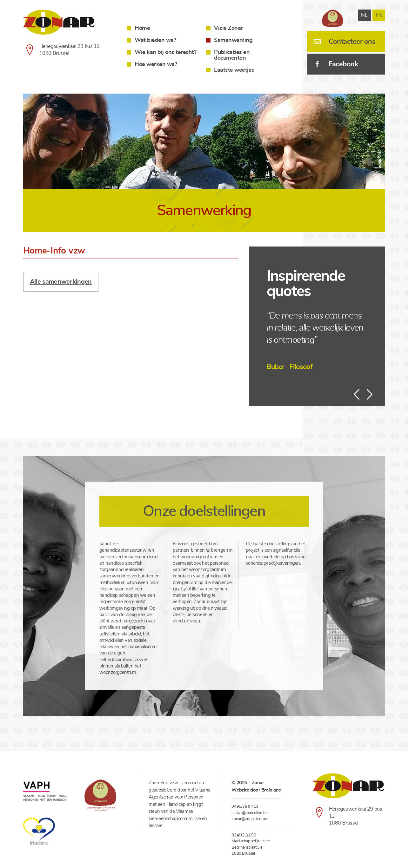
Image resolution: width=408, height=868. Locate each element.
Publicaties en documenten (232, 55)
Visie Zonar (228, 28)
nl (364, 15)
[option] (204, 142)
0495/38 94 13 (245, 807)
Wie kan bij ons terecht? (165, 52)
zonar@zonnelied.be (249, 819)
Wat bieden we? (155, 40)
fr (379, 15)
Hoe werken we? (156, 64)
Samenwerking (233, 40)
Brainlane (271, 790)
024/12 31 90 (244, 835)
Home (142, 28)
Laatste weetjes (234, 70)
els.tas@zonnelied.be (249, 813)
